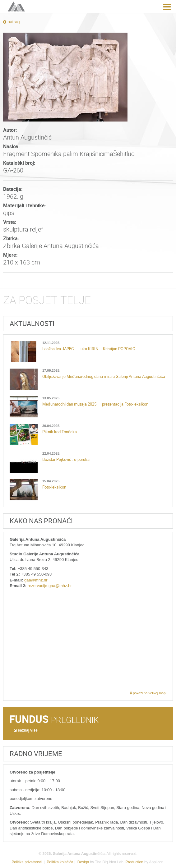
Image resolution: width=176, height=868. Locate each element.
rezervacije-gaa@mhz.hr (50, 586)
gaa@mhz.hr (36, 580)
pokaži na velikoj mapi (148, 693)
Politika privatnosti (27, 862)
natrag (12, 22)
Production (134, 862)
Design (83, 862)
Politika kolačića (60, 862)
